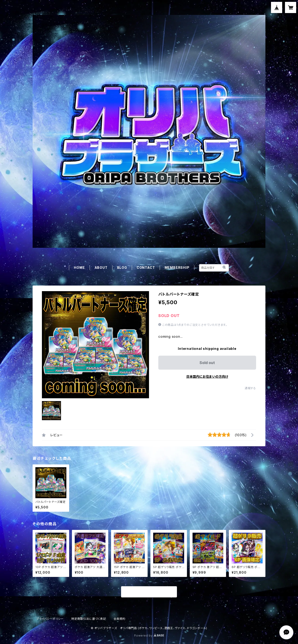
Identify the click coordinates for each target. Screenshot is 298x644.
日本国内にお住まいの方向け (207, 377)
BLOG (122, 267)
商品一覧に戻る (149, 592)
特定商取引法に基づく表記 (89, 619)
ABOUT (101, 267)
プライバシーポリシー (50, 619)
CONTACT (146, 267)
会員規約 (120, 619)
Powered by (149, 635)
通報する (250, 388)
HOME (79, 267)
